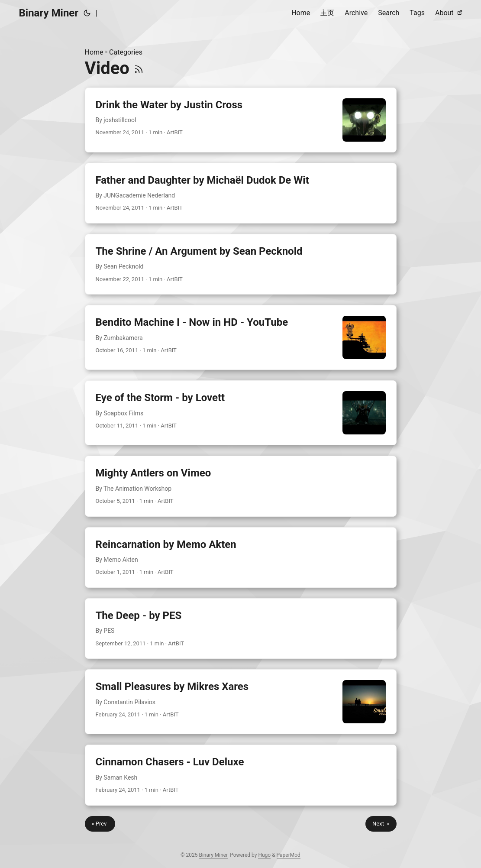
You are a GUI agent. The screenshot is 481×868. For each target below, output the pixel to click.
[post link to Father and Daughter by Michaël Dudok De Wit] (241, 193)
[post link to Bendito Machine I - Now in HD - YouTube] (241, 337)
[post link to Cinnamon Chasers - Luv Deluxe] (241, 775)
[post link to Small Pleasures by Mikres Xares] (241, 702)
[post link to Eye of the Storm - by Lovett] (241, 413)
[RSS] (139, 68)
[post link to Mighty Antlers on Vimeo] (241, 486)
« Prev (100, 824)
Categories (126, 52)
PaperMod (289, 855)
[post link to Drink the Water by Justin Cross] (241, 120)
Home (94, 52)
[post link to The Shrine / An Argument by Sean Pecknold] (241, 264)
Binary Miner (49, 13)
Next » (381, 824)
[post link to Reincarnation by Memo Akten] (241, 557)
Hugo (264, 855)
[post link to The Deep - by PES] (241, 628)
